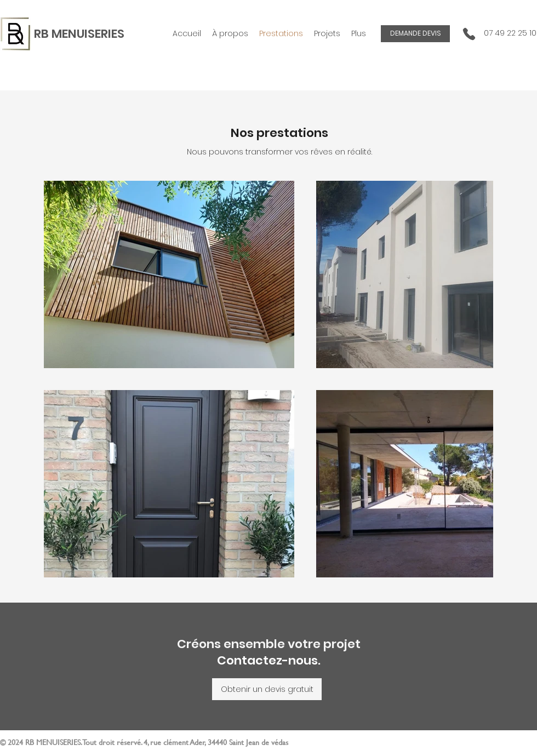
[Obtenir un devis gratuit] (267, 689)
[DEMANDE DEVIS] (415, 34)
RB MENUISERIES (79, 34)
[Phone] (469, 34)
